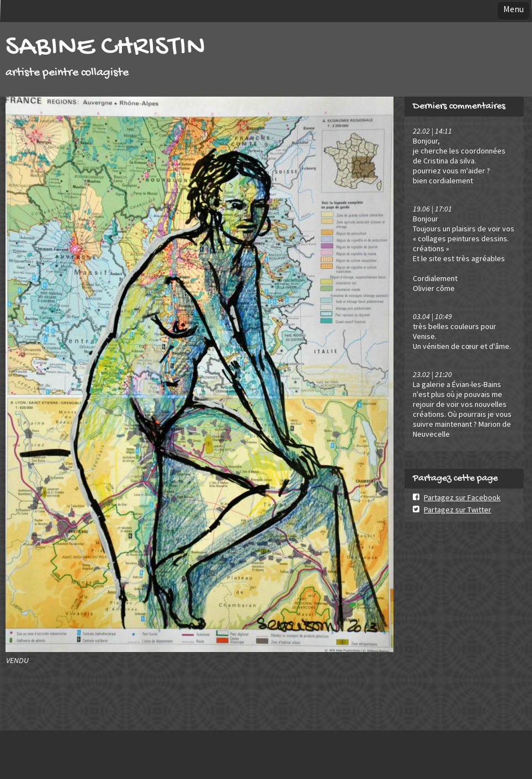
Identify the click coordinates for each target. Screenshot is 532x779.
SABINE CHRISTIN (105, 48)
